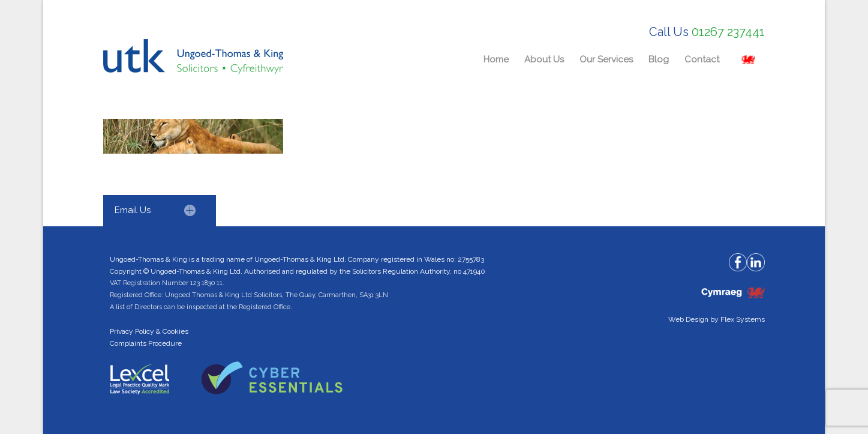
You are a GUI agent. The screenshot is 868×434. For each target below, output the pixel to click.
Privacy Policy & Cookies (149, 331)
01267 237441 (728, 32)
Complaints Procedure (146, 343)
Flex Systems (743, 319)
